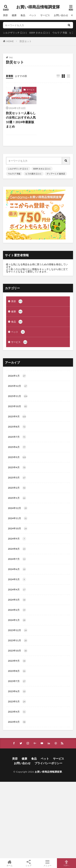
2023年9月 (17, 661)
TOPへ (66, 863)
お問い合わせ (61, 15)
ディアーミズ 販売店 (56, 174)
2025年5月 (17, 457)
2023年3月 (17, 722)
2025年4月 (17, 467)
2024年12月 (18, 508)
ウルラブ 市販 (60, 33)
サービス (45, 15)
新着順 (10, 76)
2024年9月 (17, 539)
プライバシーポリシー (48, 763)
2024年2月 (17, 610)
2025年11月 (18, 396)
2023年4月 (17, 712)
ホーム (10, 863)
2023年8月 (17, 671)
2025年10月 (18, 406)
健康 (14, 15)
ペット (33, 15)
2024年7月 (17, 559)
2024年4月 (17, 590)
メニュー (48, 863)
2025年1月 (17, 498)
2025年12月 (18, 386)
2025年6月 (17, 447)
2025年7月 (17, 437)
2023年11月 (18, 640)
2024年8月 (17, 549)
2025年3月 (17, 478)
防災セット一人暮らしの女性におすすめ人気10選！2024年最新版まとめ (21, 120)
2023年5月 (17, 702)
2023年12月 (18, 630)
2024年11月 (18, 518)
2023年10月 (18, 651)
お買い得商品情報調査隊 (38, 7)
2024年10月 (18, 529)
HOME (10, 41)
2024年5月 (17, 579)
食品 (23, 15)
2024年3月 (17, 600)
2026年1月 (17, 376)
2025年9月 (17, 417)
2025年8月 (17, 427)
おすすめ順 (21, 76)
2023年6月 (17, 691)
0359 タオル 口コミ (40, 33)
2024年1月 (17, 620)
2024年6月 (17, 569)
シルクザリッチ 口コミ (15, 33)
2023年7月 (17, 681)
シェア (29, 863)
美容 (5, 15)
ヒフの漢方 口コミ (34, 174)
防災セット (26, 41)
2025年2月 (17, 488)
